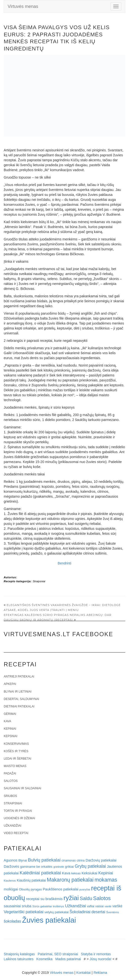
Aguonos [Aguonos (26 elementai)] (11, 860)
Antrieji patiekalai (19, 677)
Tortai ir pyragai (18, 811)
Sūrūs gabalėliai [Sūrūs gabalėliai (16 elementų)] (42, 906)
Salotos (11, 781)
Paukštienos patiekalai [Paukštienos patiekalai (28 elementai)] (60, 889)
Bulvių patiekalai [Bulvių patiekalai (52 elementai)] (44, 860)
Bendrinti (64, 563)
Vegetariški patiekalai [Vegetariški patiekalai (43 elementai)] (24, 912)
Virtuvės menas (23, 6)
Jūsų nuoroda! (101, 959)
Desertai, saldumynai (21, 699)
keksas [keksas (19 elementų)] (76, 873)
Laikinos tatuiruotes (19, 959)
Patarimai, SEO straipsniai (58, 954)
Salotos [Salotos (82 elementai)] (102, 898)
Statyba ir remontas (96, 954)
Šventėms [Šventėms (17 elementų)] (113, 912)
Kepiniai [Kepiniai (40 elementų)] (106, 873)
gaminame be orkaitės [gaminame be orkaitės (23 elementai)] (36, 867)
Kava (7, 721)
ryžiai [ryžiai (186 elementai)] (71, 898)
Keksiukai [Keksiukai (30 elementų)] (90, 873)
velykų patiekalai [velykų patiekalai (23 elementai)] (56, 912)
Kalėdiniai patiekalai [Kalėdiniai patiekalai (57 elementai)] (40, 873)
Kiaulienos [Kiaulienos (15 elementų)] (10, 881)
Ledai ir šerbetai (18, 759)
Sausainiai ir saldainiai (22, 788)
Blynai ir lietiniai (18, 692)
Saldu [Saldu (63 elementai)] (86, 898)
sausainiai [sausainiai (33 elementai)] (12, 906)
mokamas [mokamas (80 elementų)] (106, 880)
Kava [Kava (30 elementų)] (66, 873)
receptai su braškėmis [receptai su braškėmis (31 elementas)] (44, 899)
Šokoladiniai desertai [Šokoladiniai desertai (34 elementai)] (87, 912)
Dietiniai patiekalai (19, 706)
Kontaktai (83, 973)
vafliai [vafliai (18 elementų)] (91, 906)
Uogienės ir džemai (19, 818)
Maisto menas (15, 766)
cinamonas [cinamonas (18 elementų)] (69, 861)
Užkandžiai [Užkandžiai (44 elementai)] (75, 906)
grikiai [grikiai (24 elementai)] (70, 867)
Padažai (10, 773)
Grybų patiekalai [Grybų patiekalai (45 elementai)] (90, 866)
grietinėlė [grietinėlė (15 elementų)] (59, 867)
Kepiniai (10, 729)
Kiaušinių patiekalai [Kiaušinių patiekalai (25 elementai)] (31, 880)
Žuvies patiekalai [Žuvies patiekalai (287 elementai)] (49, 920)
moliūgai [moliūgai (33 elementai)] (11, 889)
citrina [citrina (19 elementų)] (81, 861)
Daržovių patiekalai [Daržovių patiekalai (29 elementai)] (101, 860)
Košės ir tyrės (16, 751)
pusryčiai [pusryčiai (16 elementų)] (85, 889)
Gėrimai (10, 714)
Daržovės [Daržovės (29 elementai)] (11, 866)
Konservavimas (16, 744)
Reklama (100, 973)
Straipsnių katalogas (19, 954)
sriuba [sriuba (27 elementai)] (27, 906)
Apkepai (10, 684)
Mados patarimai (68, 959)
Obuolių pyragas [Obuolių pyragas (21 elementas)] (30, 889)
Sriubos (10, 796)
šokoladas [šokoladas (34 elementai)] (12, 921)
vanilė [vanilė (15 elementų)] (108, 906)
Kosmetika (44, 959)
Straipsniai (39, 581)
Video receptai (16, 833)
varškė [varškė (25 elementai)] (118, 906)
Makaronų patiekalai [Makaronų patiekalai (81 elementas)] (70, 880)
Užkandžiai (12, 826)
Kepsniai (10, 736)
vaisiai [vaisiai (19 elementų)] (99, 906)
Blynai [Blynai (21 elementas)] (23, 860)
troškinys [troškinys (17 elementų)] (58, 906)
